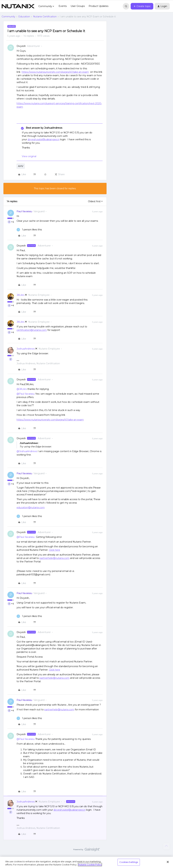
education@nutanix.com (31, 507)
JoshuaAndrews (26, 349)
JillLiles (20, 295)
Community (8, 17)
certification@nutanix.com (32, 330)
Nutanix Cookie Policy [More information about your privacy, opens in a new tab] (90, 865)
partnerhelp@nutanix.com (54, 558)
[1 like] (29, 230)
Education (24, 17)
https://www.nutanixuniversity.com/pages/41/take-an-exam (55, 72)
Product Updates (98, 6)
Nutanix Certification (45, 17)
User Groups (78, 6)
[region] (86, 862)
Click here (54, 550)
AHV (21, 166)
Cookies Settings (129, 862)
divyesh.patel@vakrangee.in (43, 139)
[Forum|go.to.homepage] (18, 6)
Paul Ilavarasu (24, 211)
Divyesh (21, 46)
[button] (142, 6)
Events (63, 6)
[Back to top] (166, 846)
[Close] (168, 862)
